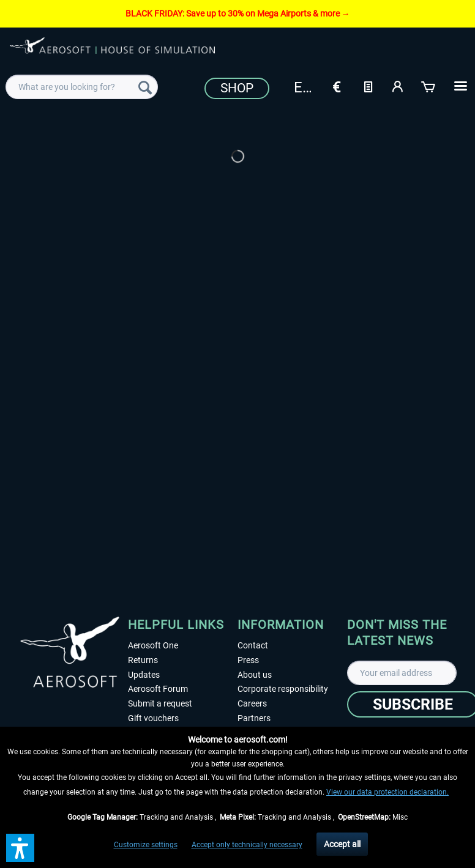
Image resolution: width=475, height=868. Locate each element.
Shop (237, 88)
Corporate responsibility (283, 689)
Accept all (342, 844)
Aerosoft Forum (158, 689)
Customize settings (146, 845)
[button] (20, 848)
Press (248, 660)
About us (255, 675)
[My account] (398, 86)
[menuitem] (81, 87)
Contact (253, 645)
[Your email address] (402, 673)
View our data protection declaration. (387, 792)
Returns (143, 660)
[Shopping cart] (429, 86)
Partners (254, 718)
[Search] (145, 87)
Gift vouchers (153, 718)
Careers (252, 703)
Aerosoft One (153, 645)
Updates (144, 675)
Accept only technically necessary (247, 845)
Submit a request (160, 703)
